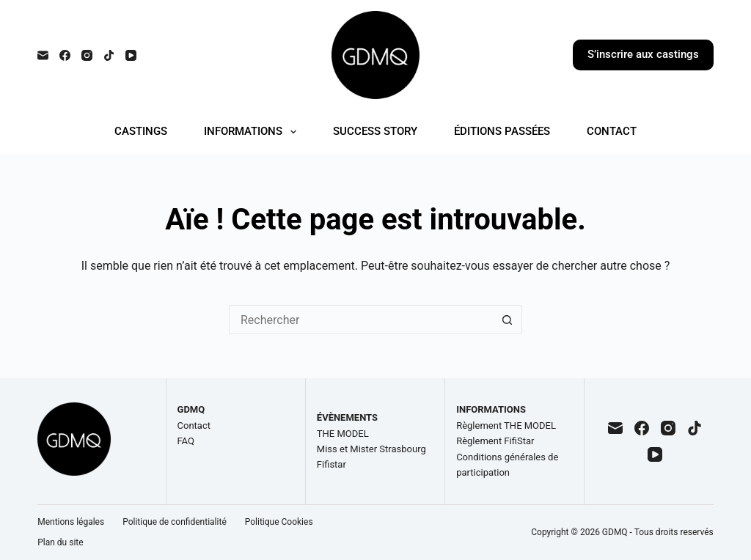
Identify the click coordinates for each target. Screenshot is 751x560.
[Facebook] (65, 55)
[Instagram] (87, 55)
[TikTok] (109, 55)
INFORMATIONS (253, 132)
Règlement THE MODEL (506, 425)
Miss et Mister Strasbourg (371, 449)
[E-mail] (43, 55)
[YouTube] (131, 55)
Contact (194, 425)
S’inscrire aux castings (643, 54)
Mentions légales (71, 522)
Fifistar (331, 464)
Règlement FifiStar (495, 441)
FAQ (186, 441)
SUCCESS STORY (375, 131)
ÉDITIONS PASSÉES (502, 131)
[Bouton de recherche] (508, 320)
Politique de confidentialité (175, 522)
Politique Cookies (279, 522)
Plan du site (60, 542)
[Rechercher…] (361, 320)
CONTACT (612, 131)
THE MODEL (343, 434)
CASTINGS (141, 131)
